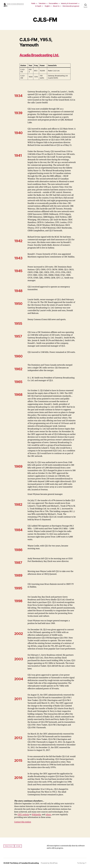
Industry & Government (69, 3)
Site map (18, 846)
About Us (56, 6)
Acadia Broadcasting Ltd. (39, 55)
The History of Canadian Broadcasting (24, 863)
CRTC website (23, 815)
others (48, 815)
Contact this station (23, 822)
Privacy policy (9, 846)
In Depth (38, 6)
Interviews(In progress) (71, 6)
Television (42, 3)
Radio (33, 3)
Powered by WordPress (49, 863)
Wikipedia (36, 815)
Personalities (53, 3)
